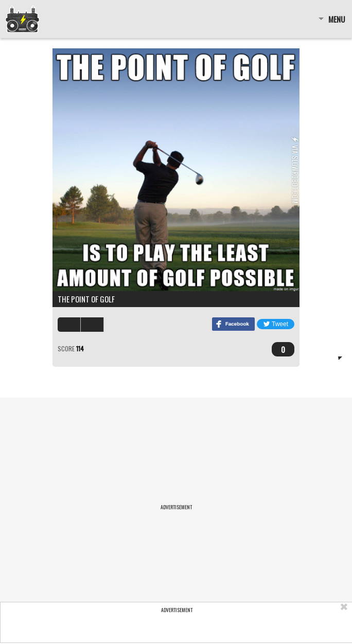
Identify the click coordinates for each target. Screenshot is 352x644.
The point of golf (86, 299)
